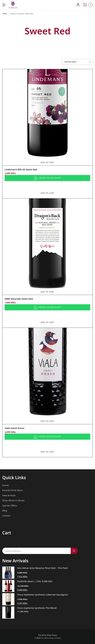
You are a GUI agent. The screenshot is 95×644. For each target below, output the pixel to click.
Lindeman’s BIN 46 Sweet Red (21, 169)
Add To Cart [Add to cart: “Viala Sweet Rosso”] (47, 421)
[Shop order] (78, 62)
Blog (5, 510)
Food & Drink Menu (13, 490)
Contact (6, 516)
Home (5, 14)
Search (74, 551)
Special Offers (10, 505)
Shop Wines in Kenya (13, 500)
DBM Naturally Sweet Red (19, 299)
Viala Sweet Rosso (15, 428)
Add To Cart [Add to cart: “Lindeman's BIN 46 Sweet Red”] (47, 163)
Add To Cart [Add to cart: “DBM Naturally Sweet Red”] (47, 292)
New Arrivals (9, 495)
